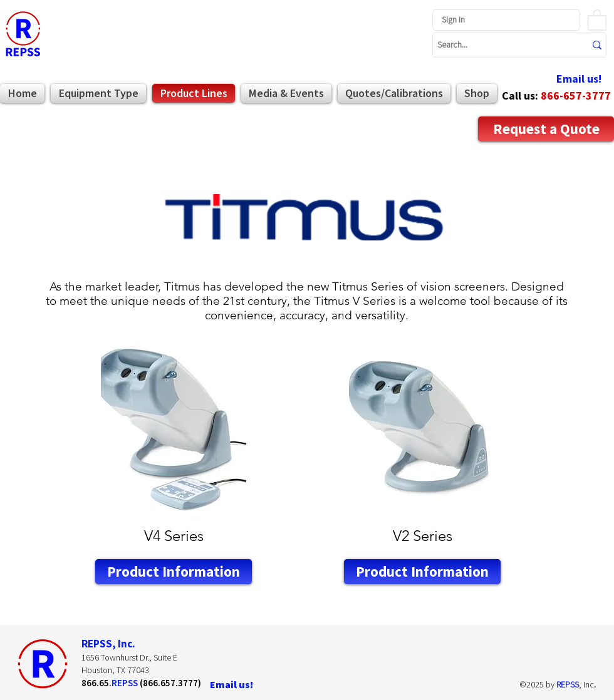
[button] (597, 19)
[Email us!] (579, 79)
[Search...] (502, 45)
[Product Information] (174, 572)
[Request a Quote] (546, 129)
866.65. (96, 683)
